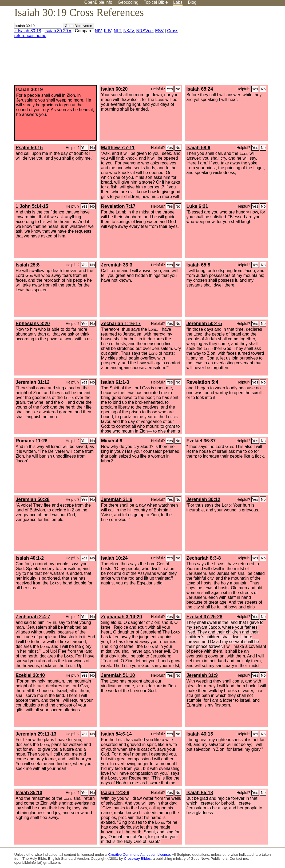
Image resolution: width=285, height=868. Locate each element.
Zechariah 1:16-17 (121, 324)
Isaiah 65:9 (198, 265)
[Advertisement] (231, 48)
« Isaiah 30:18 (28, 31)
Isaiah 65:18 (200, 793)
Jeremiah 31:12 (32, 382)
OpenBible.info (98, 2)
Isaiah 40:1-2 (30, 558)
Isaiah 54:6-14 (116, 734)
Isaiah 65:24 (200, 89)
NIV (98, 31)
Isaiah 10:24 (114, 558)
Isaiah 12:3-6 (115, 793)
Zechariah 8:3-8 (203, 558)
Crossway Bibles (137, 859)
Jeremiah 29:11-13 (36, 734)
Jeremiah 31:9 (202, 675)
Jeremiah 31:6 (116, 499)
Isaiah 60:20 (114, 89)
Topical (156, 2)
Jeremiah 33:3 (116, 265)
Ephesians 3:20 (33, 324)
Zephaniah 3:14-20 (121, 617)
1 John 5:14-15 (32, 206)
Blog (192, 2)
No (178, 89)
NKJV (128, 31)
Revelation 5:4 (202, 382)
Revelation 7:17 (118, 206)
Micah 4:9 (112, 441)
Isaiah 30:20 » (58, 31)
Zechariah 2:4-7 (33, 617)
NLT (117, 31)
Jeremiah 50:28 (32, 499)
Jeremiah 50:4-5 (204, 324)
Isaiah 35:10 (29, 793)
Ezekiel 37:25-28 (204, 617)
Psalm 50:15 (29, 148)
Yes (170, 89)
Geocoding (128, 2)
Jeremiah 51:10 (118, 675)
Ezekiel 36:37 (201, 441)
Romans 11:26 (31, 441)
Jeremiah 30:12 (203, 499)
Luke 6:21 (197, 206)
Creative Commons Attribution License (139, 855)
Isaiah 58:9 (198, 148)
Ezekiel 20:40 (30, 675)
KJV (108, 31)
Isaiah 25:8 (27, 265)
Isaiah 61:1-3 (115, 382)
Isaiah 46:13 (200, 734)
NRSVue (145, 31)
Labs (178, 2)
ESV (159, 31)
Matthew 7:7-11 (118, 148)
